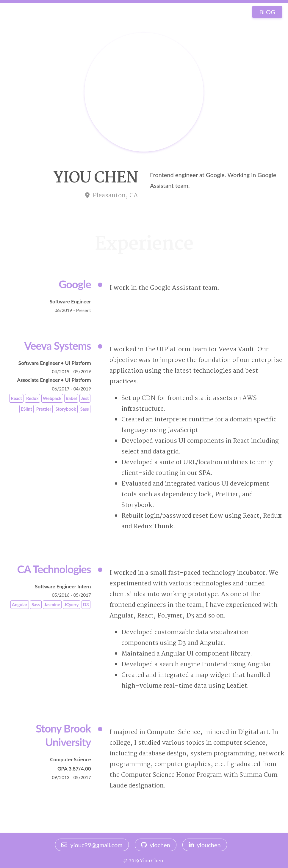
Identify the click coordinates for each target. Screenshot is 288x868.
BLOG (267, 12)
